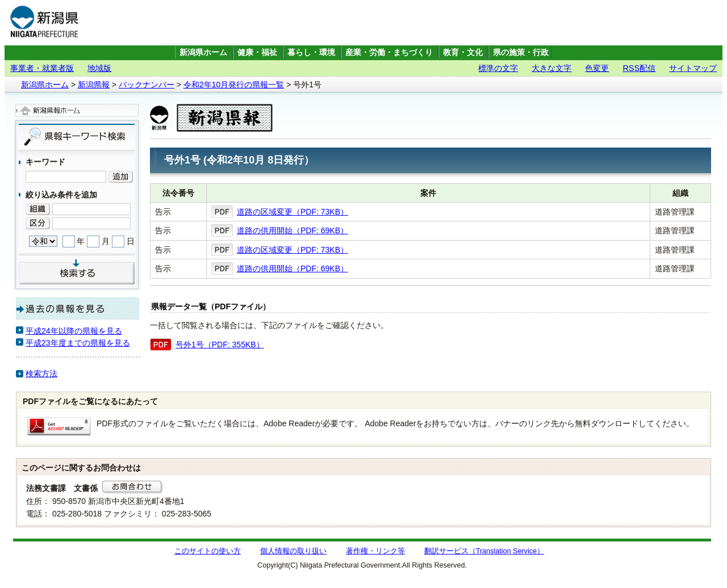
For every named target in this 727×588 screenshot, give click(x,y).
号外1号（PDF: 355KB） (220, 345)
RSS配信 (639, 68)
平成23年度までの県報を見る (78, 343)
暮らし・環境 (311, 52)
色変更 (597, 68)
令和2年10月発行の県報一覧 (234, 85)
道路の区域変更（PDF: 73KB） (293, 212)
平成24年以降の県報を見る (74, 331)
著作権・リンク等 (375, 551)
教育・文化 (463, 52)
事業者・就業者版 (42, 68)
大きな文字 (551, 68)
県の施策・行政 (521, 52)
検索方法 (41, 373)
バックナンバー (147, 85)
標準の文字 (498, 68)
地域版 (99, 68)
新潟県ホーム (203, 52)
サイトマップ (693, 68)
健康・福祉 (257, 52)
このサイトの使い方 (208, 551)
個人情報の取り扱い (293, 551)
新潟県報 (94, 85)
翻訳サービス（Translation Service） (484, 551)
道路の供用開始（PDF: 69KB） (293, 230)
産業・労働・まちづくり (389, 52)
